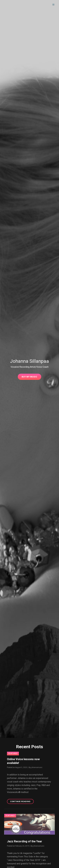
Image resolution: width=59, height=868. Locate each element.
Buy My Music (31, 378)
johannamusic (37, 767)
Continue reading (22, 802)
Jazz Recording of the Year (25, 841)
